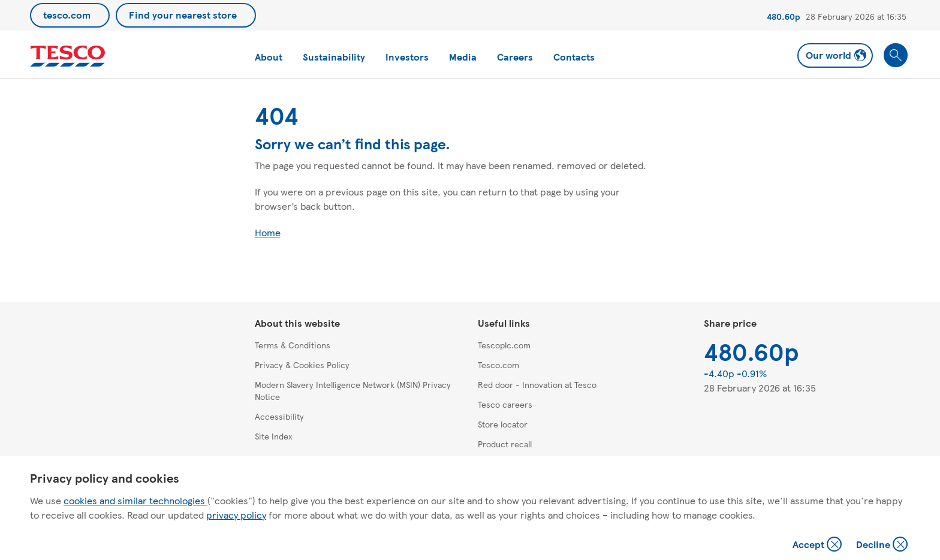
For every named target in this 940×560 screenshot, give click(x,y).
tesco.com (67, 15)
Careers (515, 57)
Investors (407, 57)
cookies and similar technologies (135, 500)
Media (463, 57)
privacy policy (236, 515)
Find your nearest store (183, 15)
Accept (818, 545)
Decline (882, 545)
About (269, 57)
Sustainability (334, 57)
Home (268, 232)
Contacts (574, 57)
